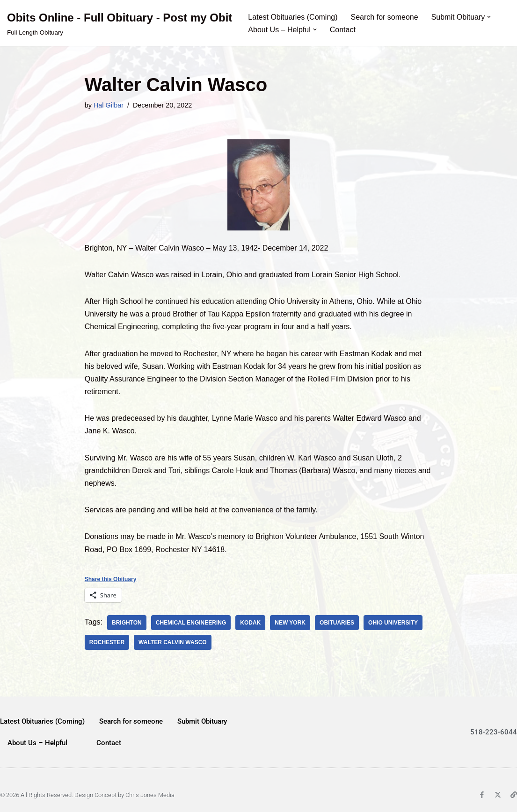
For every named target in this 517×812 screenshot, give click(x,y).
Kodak (250, 623)
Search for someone (385, 17)
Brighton (127, 623)
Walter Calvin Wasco (173, 642)
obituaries (337, 623)
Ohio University (393, 623)
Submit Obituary (202, 721)
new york (290, 623)
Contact (343, 30)
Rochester (107, 642)
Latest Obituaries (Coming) (293, 17)
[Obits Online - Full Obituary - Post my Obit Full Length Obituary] (120, 23)
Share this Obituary (111, 579)
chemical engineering (191, 623)
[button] (489, 17)
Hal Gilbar (109, 105)
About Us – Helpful (37, 743)
